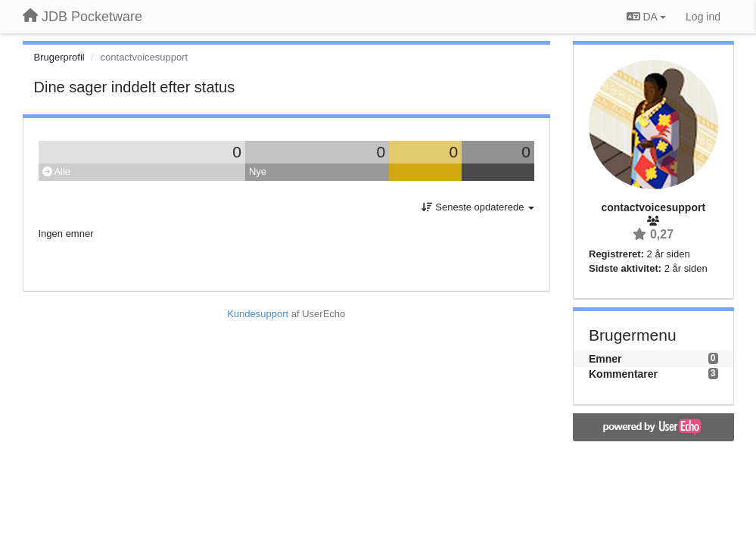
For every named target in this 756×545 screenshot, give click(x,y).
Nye (258, 171)
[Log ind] (703, 17)
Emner (605, 359)
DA (646, 17)
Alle (57, 171)
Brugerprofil (59, 57)
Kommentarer (623, 374)
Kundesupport (258, 314)
